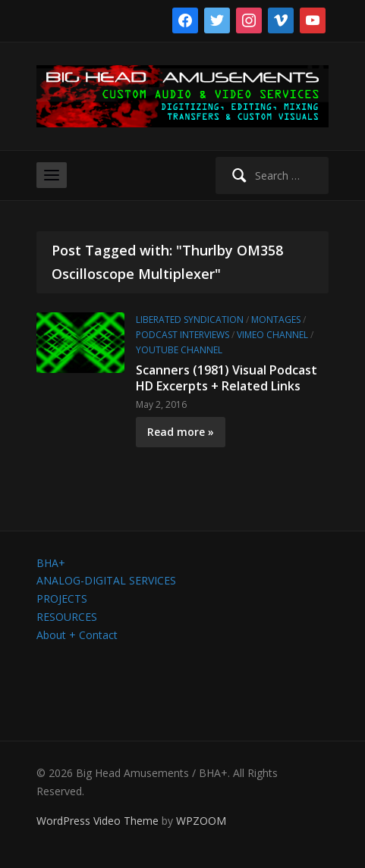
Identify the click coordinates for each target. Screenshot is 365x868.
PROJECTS (62, 599)
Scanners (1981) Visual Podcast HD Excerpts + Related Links (227, 378)
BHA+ (51, 563)
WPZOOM (201, 821)
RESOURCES (67, 617)
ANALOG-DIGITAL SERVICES (106, 580)
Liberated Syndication (190, 320)
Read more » (181, 432)
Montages (276, 320)
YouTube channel (179, 350)
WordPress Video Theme (98, 821)
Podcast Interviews (182, 335)
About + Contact (77, 635)
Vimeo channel (272, 335)
